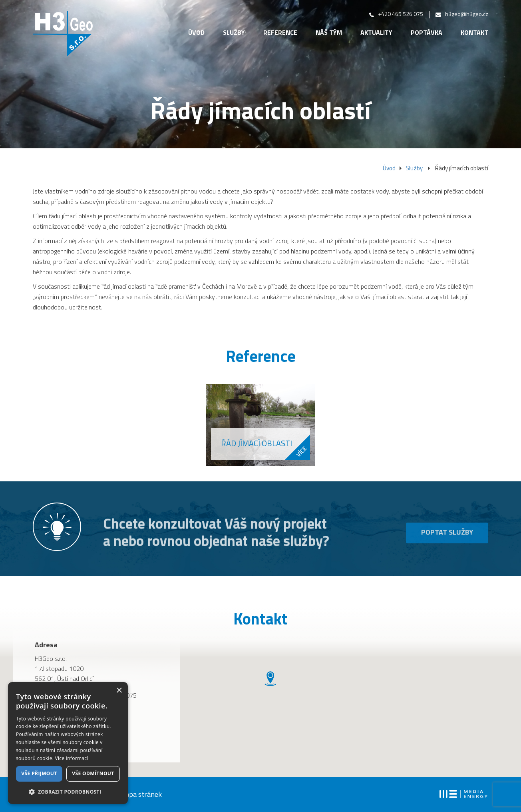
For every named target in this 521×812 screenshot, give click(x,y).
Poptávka (427, 33)
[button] (68, 791)
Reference (280, 33)
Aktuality (376, 33)
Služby (234, 33)
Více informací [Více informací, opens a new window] (72, 758)
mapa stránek (141, 795)
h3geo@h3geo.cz (462, 15)
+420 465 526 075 (396, 15)
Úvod (196, 33)
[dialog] (68, 743)
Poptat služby (447, 544)
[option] (260, 425)
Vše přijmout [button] (39, 773)
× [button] (119, 691)
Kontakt (474, 33)
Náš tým (329, 33)
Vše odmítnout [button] (93, 773)
